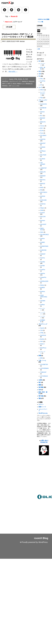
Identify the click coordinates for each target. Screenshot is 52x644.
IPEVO (42, 90)
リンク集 (41, 22)
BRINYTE (43, 122)
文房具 (40, 380)
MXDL (42, 188)
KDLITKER (43, 155)
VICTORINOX (44, 376)
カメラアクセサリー (43, 94)
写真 (41, 98)
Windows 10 (29, 84)
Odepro (42, 208)
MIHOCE (43, 184)
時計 (40, 382)
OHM (42, 210)
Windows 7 (5, 86)
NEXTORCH (44, 192)
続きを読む (13, 72)
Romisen (43, 221)
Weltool (42, 285)
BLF (41, 116)
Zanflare (42, 305)
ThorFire (42, 258)
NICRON (43, 196)
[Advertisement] (44, 478)
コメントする (16, 86)
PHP (26, 79)
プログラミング (13, 81)
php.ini (15, 84)
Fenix (42, 133)
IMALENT (43, 143)
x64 (10, 86)
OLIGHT (42, 213)
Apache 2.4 (25, 81)
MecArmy (43, 180)
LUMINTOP (43, 168)
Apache (11, 79)
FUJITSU (43, 81)
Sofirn (42, 232)
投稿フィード (42, 407)
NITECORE (43, 200)
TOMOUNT (43, 372)
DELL (42, 79)
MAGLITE (43, 172)
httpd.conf (32, 81)
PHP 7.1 (4, 84)
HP (41, 85)
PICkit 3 (42, 344)
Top (7, 16)
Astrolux (42, 112)
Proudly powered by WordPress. (35, 542)
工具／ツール (42, 361)
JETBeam (43, 151)
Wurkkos (43, 291)
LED (40, 74)
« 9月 (38, 49)
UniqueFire (43, 277)
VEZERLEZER (44, 281)
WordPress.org (43, 413)
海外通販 (41, 387)
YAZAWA (43, 301)
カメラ (40, 87)
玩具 (40, 390)
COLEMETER (44, 364)
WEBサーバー (21, 84)
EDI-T (42, 128)
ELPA (42, 131)
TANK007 (43, 254)
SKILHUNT (43, 224)
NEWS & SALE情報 (44, 19)
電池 (40, 398)
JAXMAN (43, 147)
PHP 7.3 (10, 84)
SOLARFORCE (44, 235)
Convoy (42, 126)
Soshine (42, 239)
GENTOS (43, 139)
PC (24, 79)
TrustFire (43, 270)
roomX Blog (41, 538)
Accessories (43, 104)
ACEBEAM (43, 108)
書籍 (40, 385)
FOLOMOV (43, 135)
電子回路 (41, 396)
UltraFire (43, 274)
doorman (22, 41)
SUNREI (42, 242)
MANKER (43, 176)
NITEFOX (43, 204)
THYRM (42, 266)
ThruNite (43, 262)
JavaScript (43, 335)
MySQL (20, 79)
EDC (40, 71)
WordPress (5, 81)
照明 (41, 358)
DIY (40, 61)
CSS (41, 330)
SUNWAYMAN (44, 246)
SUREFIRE (43, 250)
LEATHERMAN (44, 368)
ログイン (41, 404)
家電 (40, 356)
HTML (16, 79)
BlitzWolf (43, 118)
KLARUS (43, 159)
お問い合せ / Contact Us (44, 441)
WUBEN (42, 288)
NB (41, 190)
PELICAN (43, 217)
